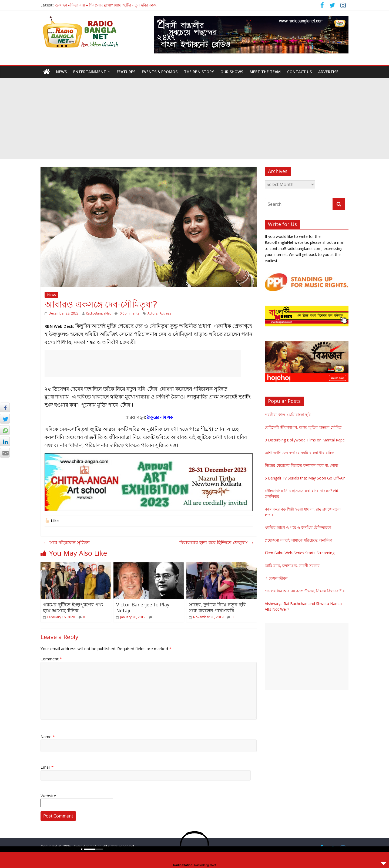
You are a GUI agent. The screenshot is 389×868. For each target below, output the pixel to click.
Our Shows (232, 72)
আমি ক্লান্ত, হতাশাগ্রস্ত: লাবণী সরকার (292, 565)
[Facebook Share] (5, 407)
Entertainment (90, 72)
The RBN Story (199, 72)
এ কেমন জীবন (276, 578)
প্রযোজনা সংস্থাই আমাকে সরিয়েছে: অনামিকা (299, 540)
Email (47, 767)
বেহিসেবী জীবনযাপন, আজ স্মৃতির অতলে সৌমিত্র (303, 427)
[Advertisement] (194, 118)
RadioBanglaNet (98, 313)
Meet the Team (265, 72)
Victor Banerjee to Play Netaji (143, 607)
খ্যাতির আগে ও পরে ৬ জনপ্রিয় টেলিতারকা (298, 527)
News (61, 72)
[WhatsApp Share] (5, 430)
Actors (152, 313)
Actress (165, 313)
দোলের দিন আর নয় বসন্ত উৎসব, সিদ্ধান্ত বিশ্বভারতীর (305, 591)
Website (48, 796)
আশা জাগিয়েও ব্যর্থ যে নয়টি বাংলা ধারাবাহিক (300, 453)
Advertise (328, 72)
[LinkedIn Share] (5, 441)
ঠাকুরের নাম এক (160, 417)
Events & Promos (160, 72)
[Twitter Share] (5, 419)
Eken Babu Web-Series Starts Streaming (300, 553)
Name (48, 737)
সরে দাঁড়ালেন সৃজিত (66, 542)
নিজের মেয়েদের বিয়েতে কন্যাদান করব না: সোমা (301, 465)
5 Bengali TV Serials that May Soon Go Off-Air (305, 478)
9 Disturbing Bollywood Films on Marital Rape (305, 440)
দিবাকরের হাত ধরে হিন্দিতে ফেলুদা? (217, 542)
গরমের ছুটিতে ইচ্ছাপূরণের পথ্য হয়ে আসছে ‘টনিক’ (73, 607)
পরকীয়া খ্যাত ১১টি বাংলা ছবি (288, 415)
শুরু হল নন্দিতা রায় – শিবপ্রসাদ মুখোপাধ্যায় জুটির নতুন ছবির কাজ (106, 5)
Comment (51, 659)
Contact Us (299, 72)
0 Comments (127, 313)
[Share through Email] (5, 453)
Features (126, 72)
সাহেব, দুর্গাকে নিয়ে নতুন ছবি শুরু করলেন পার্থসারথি (217, 607)
